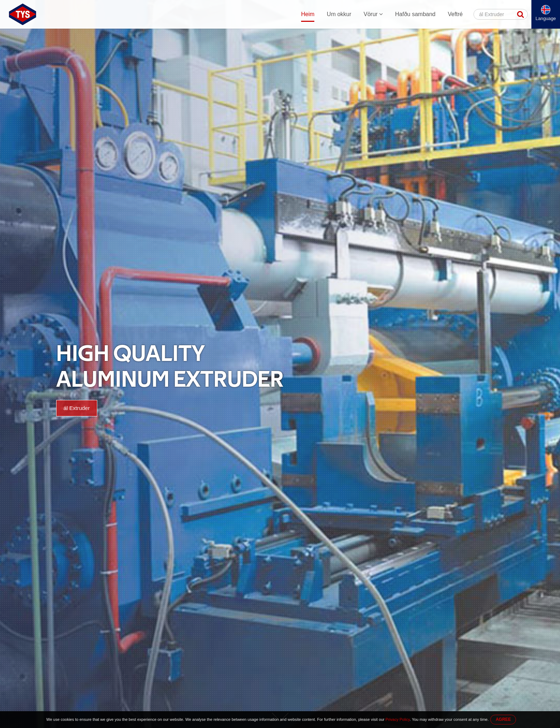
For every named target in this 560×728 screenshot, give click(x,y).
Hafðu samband (415, 14)
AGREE (503, 719)
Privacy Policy (398, 719)
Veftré (455, 14)
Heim (308, 14)
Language (546, 18)
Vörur (373, 14)
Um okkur (339, 14)
